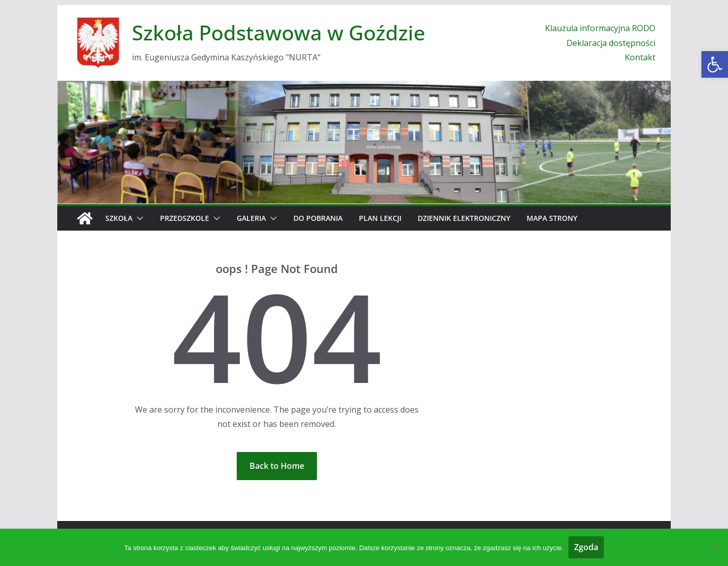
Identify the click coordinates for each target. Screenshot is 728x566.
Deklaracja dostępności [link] (611, 43)
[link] (715, 64)
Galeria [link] (251, 218)
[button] (138, 218)
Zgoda (586, 547)
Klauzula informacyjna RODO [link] (600, 28)
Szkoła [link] (119, 218)
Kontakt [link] (640, 57)
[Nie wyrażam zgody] (715, 548)
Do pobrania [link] (318, 218)
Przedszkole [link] (185, 218)
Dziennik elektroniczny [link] (464, 218)
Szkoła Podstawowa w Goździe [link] (279, 32)
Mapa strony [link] (552, 218)
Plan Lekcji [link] (380, 218)
